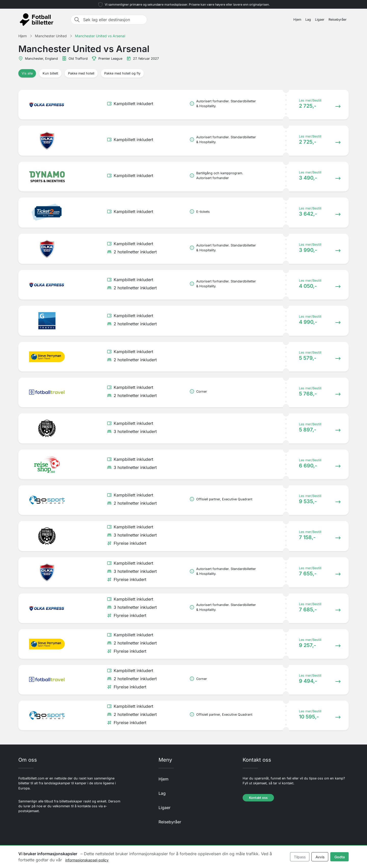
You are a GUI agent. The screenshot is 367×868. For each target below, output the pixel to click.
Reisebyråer (338, 20)
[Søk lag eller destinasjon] (113, 20)
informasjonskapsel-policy (87, 860)
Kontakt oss (258, 798)
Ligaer (320, 20)
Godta (340, 857)
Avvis (320, 857)
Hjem (297, 20)
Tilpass (300, 857)
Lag (308, 20)
